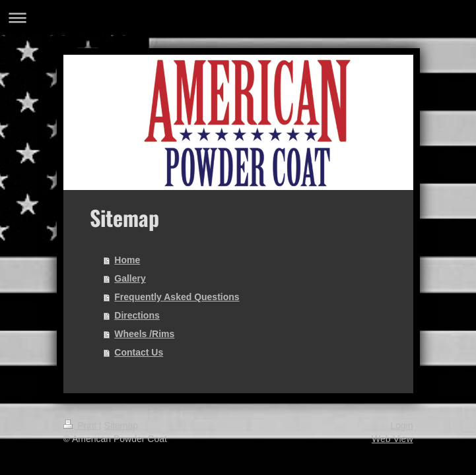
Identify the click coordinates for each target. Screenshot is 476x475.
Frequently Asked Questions (177, 297)
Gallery (130, 278)
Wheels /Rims (144, 334)
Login (401, 426)
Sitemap (121, 426)
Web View (392, 439)
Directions (137, 315)
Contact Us (139, 352)
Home (127, 260)
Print (82, 426)
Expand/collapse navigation (238, 17)
